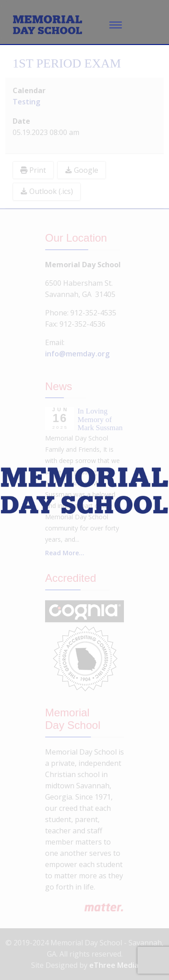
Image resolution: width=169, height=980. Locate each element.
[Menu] (116, 25)
